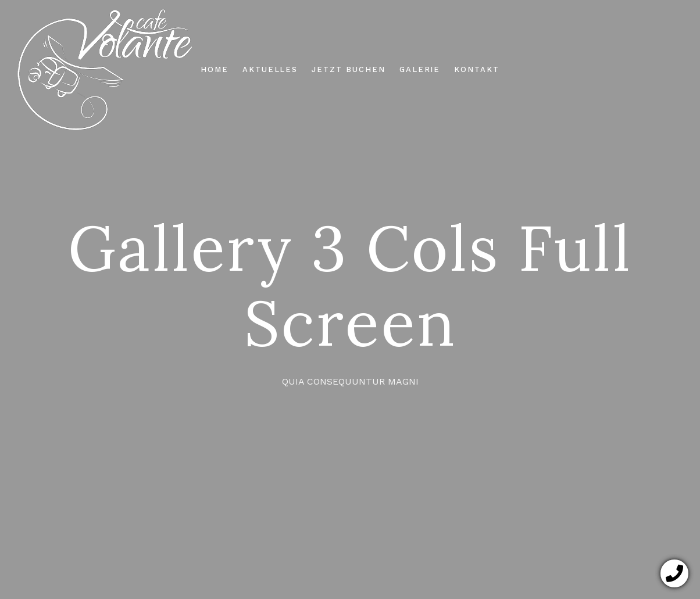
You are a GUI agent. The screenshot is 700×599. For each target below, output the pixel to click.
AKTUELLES (270, 69)
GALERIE (420, 69)
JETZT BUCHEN (348, 69)
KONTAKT (477, 69)
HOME (215, 69)
